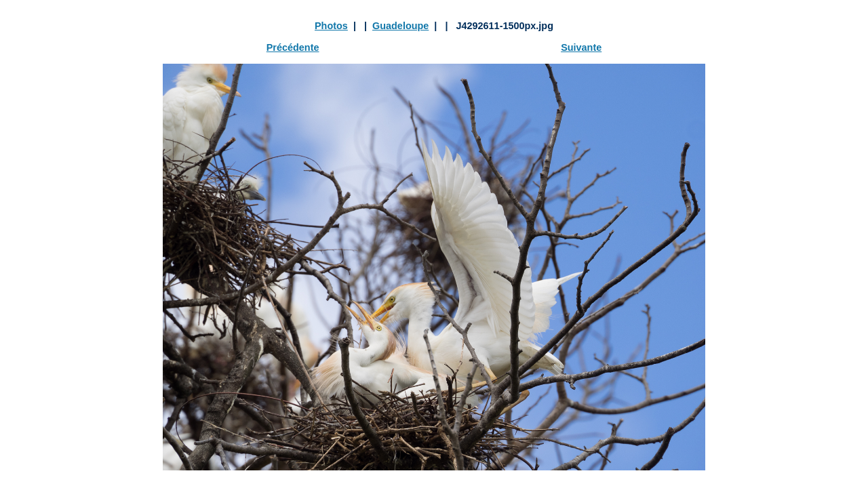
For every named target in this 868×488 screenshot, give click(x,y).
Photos (331, 26)
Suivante (581, 47)
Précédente (293, 47)
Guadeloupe (400, 26)
